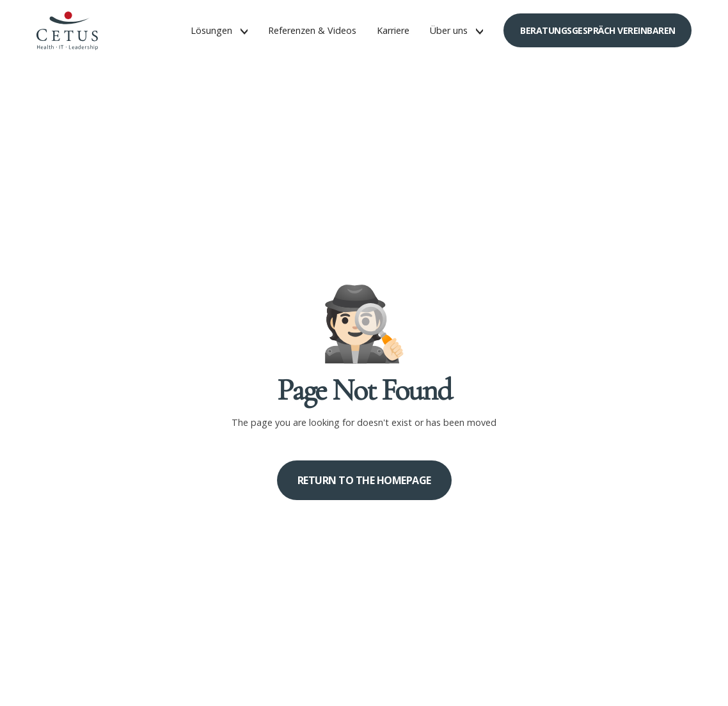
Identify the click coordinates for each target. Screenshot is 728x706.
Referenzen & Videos (312, 30)
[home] (67, 31)
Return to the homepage (364, 480)
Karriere (393, 30)
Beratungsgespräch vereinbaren (598, 30)
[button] (219, 31)
